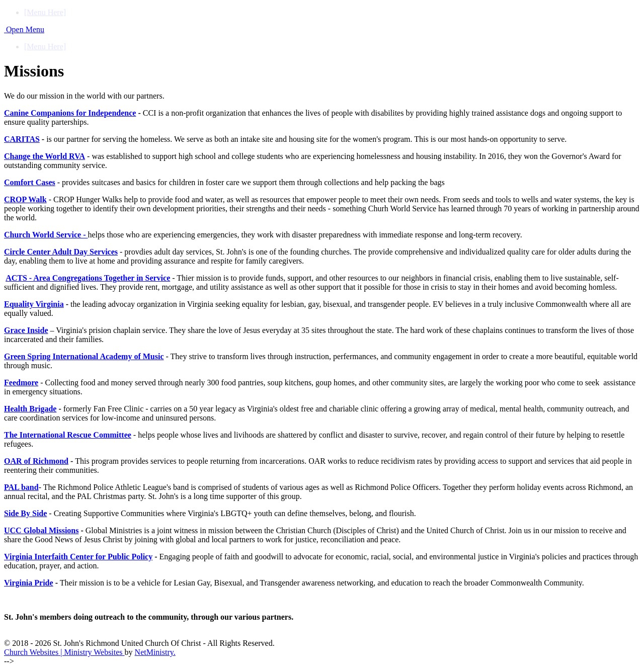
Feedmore (21, 383)
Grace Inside (26, 330)
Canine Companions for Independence (70, 113)
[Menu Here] (45, 12)
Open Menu (24, 29)
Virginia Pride (29, 583)
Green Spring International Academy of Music (84, 356)
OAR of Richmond (36, 461)
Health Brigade (30, 409)
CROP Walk (25, 199)
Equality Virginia (34, 304)
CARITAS (22, 139)
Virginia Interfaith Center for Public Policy (78, 557)
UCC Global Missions (41, 530)
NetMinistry (154, 652)
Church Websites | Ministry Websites (64, 652)
